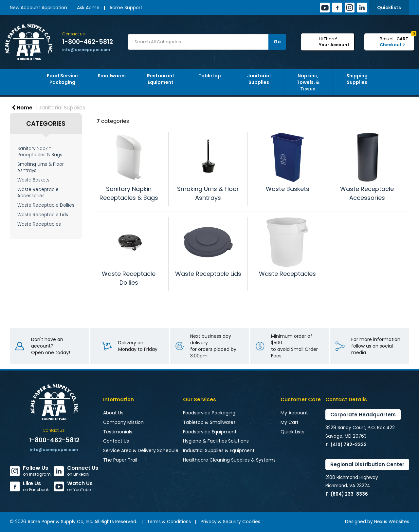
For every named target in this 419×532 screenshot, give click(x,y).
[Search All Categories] (207, 42)
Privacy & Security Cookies (230, 522)
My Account (294, 413)
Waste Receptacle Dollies (46, 205)
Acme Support (126, 8)
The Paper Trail (120, 460)
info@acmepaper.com (86, 50)
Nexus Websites (392, 522)
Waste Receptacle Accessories (38, 193)
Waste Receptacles (39, 224)
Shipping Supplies (357, 79)
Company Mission (123, 422)
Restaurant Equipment (161, 79)
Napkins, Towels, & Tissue (308, 82)
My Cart (290, 422)
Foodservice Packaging (209, 413)
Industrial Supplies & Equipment (219, 450)
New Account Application (38, 8)
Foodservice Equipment (210, 432)
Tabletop (210, 76)
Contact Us (116, 441)
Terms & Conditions (169, 522)
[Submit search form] (277, 42)
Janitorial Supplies (259, 79)
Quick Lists (292, 432)
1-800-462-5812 (88, 42)
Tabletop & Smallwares (209, 422)
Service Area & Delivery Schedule (141, 450)
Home (22, 108)
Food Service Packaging (62, 79)
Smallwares (112, 76)
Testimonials (118, 432)
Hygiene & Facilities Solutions (216, 441)
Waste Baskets (33, 180)
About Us (113, 413)
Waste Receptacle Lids (43, 215)
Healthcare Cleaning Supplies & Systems (229, 460)
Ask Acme (88, 8)
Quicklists (389, 8)
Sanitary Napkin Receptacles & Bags (40, 152)
